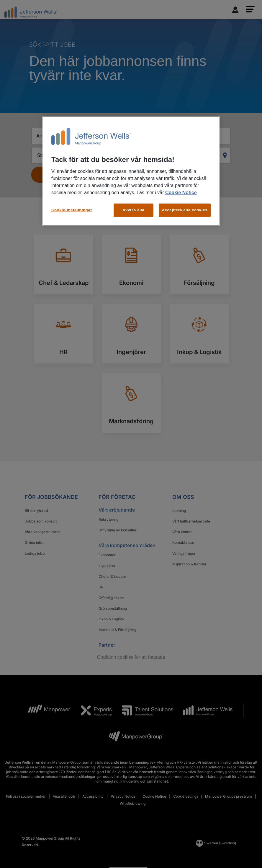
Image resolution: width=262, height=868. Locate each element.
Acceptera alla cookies (185, 210)
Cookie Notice (181, 193)
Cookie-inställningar (72, 210)
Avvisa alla (134, 210)
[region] (131, 171)
